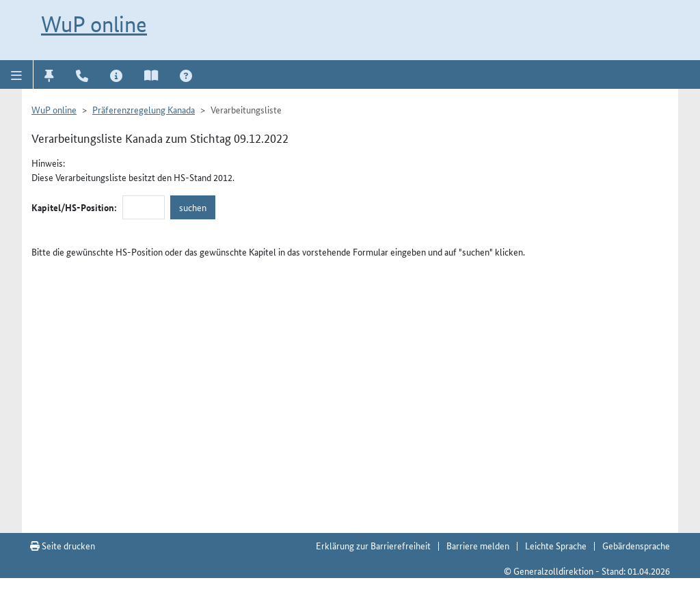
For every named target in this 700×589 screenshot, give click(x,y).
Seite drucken (63, 545)
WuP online (94, 24)
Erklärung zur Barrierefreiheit (373, 545)
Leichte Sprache (556, 545)
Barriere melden (478, 545)
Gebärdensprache (636, 545)
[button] (17, 74)
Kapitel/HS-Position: (74, 207)
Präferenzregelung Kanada (144, 109)
